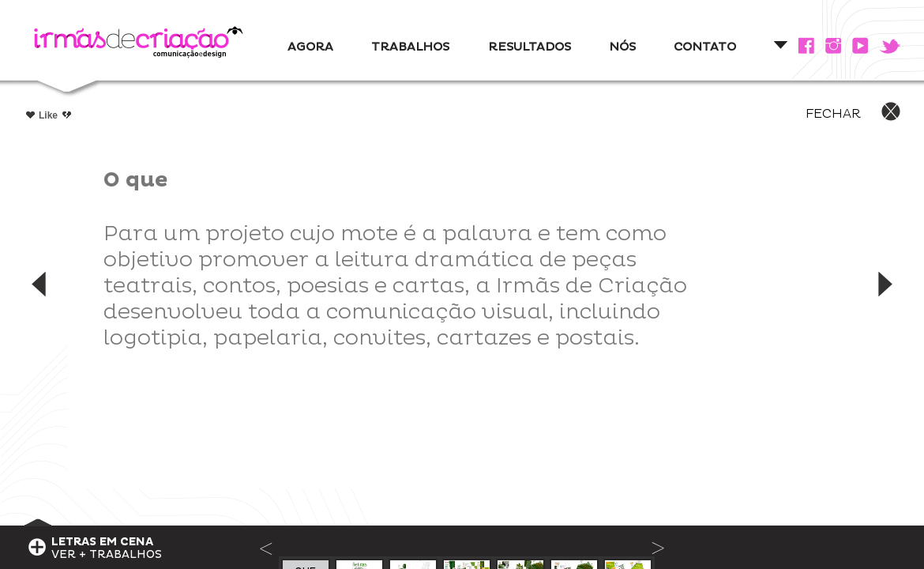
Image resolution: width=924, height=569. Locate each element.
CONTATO (705, 47)
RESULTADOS (530, 47)
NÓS (622, 47)
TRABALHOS (410, 47)
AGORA (310, 47)
